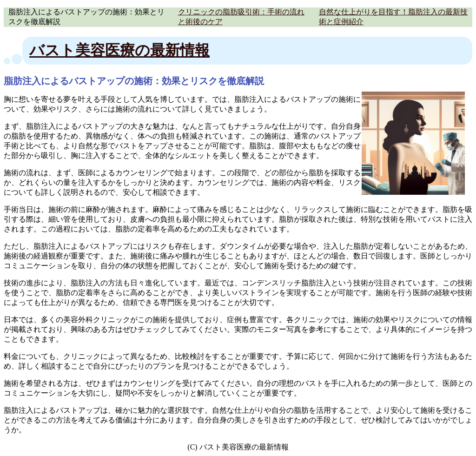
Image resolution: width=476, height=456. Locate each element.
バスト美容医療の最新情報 (119, 50)
